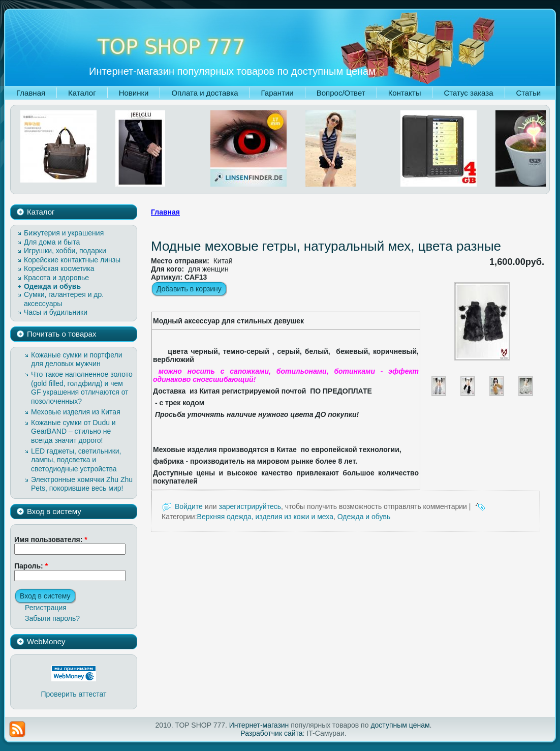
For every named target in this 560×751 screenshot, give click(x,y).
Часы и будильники (56, 312)
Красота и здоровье (56, 278)
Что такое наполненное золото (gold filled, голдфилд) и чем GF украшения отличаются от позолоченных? (82, 388)
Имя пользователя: (51, 539)
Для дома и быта (52, 242)
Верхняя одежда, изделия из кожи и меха (265, 517)
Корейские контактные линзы (72, 260)
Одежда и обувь (52, 286)
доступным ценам (400, 725)
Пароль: (31, 566)
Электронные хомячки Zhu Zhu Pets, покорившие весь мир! (82, 484)
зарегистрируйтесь (250, 506)
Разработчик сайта (271, 733)
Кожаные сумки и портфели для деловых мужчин (77, 359)
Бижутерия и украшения (64, 233)
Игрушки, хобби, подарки (65, 251)
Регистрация (46, 608)
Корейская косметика (59, 268)
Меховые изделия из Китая (76, 412)
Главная (165, 212)
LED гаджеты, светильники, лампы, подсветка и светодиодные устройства (76, 460)
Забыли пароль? (52, 618)
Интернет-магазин (259, 725)
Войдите (189, 506)
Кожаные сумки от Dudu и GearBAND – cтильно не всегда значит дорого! (73, 431)
